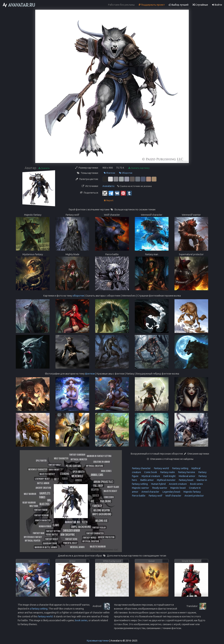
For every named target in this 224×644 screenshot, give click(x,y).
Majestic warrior (140, 488)
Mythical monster (166, 480)
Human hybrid (158, 484)
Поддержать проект (152, 5)
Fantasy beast (186, 480)
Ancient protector (194, 496)
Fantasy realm (167, 472)
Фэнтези (109, 173)
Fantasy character (141, 468)
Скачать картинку (139, 168)
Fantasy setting (180, 468)
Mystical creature (151, 476)
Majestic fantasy (192, 492)
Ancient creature (178, 484)
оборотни (78, 296)
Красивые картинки (98, 641)
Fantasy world (161, 468)
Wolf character (173, 496)
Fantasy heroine (186, 472)
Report (109, 200)
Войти (217, 5)
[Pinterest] (123, 193)
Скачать (44, 168)
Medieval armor (187, 476)
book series (81, 620)
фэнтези (90, 374)
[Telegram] (111, 193)
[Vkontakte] (117, 193)
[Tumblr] (129, 193)
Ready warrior (159, 488)
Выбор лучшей (179, 5)
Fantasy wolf (155, 496)
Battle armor (147, 480)
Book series (196, 484)
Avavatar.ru (108, 186)
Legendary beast (171, 492)
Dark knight (169, 476)
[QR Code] (105, 193)
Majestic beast (178, 488)
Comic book (150, 472)
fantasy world (45, 616)
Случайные (200, 5)
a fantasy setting (39, 609)
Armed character (150, 492)
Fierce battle (139, 496)
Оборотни (126, 173)
